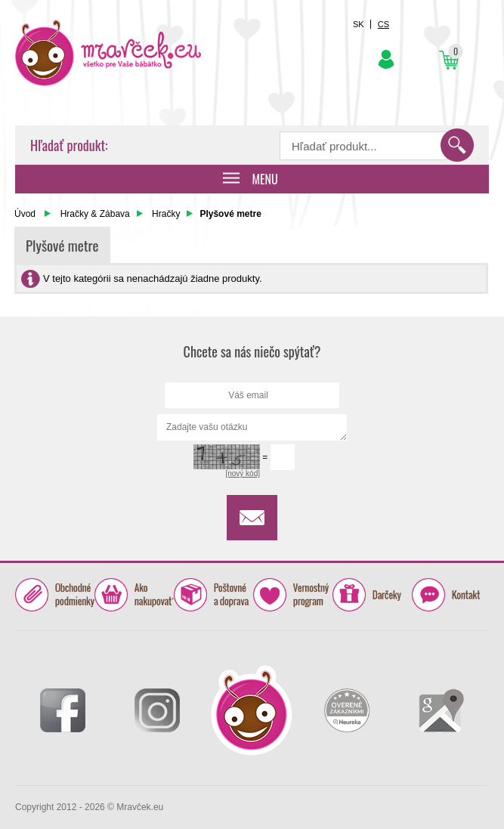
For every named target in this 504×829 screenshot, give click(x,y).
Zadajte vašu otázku (252, 427)
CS (383, 24)
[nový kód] (243, 473)
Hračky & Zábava (95, 214)
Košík (448, 60)
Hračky (166, 214)
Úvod (25, 214)
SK (359, 24)
